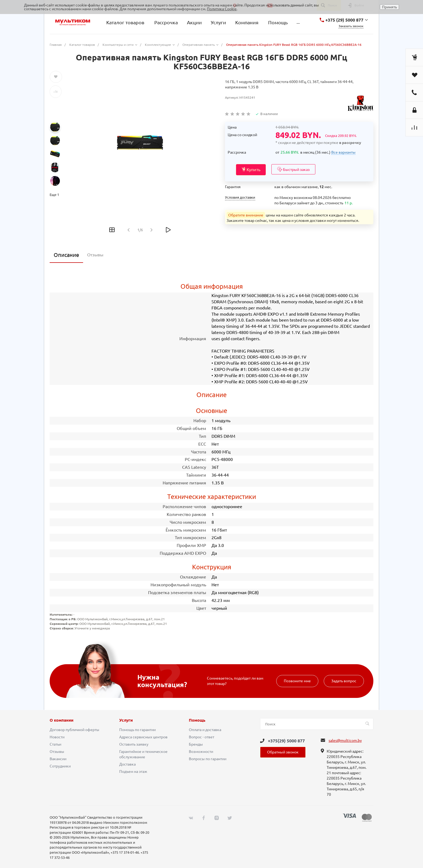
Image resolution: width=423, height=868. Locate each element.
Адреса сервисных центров (143, 737)
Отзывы (57, 752)
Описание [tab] (66, 255)
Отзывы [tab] (95, 255)
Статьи (55, 744)
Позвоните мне (297, 681)
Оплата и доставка (205, 730)
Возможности (201, 752)
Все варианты (343, 152)
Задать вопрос (344, 681)
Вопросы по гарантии (208, 759)
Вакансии (58, 759)
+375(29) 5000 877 (286, 741)
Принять (389, 7)
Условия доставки (240, 197)
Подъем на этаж (133, 771)
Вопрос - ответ (202, 737)
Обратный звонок (283, 752)
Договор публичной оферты (74, 730)
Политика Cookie (222, 9)
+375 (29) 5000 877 (344, 20)
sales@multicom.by (345, 740)
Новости (57, 737)
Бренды (196, 744)
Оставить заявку (134, 744)
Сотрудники (60, 766)
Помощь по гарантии (137, 730)
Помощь (197, 720)
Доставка (127, 764)
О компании (62, 720)
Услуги (126, 720)
